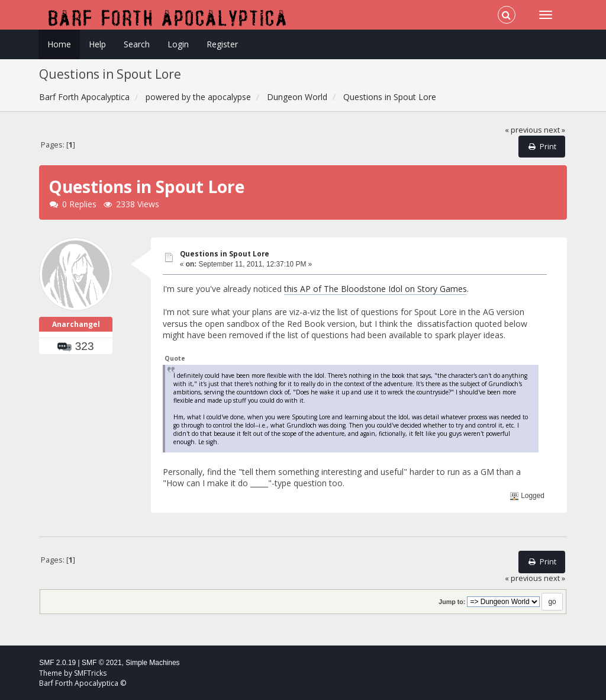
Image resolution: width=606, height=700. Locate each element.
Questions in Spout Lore (225, 254)
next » (555, 130)
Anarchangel (76, 324)
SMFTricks (90, 673)
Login (178, 44)
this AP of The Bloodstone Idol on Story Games (375, 289)
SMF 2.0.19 (57, 663)
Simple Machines (152, 663)
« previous (523, 130)
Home (59, 44)
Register (222, 44)
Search (137, 44)
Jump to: (452, 602)
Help (97, 44)
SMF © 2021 (102, 663)
